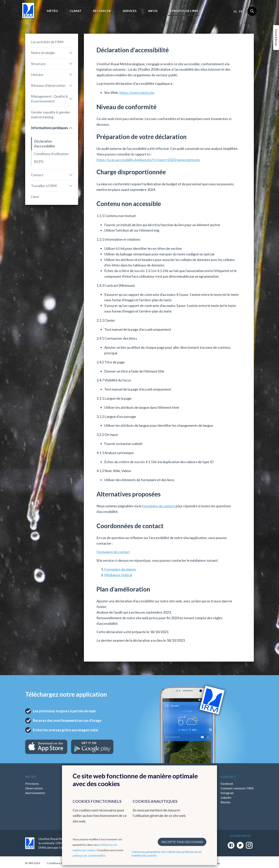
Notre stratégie (43, 53)
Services (130, 11)
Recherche (102, 11)
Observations (34, 788)
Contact (37, 175)
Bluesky (226, 802)
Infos (153, 11)
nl (235, 11)
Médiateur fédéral (118, 575)
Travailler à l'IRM (44, 186)
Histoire (37, 75)
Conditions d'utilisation (51, 154)
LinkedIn (226, 798)
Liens (35, 197)
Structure (38, 64)
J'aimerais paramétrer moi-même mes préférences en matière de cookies (167, 853)
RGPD (39, 161)
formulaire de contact (159, 506)
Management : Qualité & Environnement (50, 99)
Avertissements (35, 793)
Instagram (227, 793)
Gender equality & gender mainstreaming (51, 115)
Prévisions (32, 784)
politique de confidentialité (89, 856)
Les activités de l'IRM (47, 42)
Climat (76, 11)
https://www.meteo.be (137, 93)
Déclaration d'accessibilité (44, 144)
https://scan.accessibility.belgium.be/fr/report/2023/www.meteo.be (148, 160)
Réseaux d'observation (48, 85)
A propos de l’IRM (183, 11)
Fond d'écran (276, 38)
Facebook (227, 784)
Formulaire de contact (113, 552)
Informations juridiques (50, 128)
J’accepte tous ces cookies (182, 842)
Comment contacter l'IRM (237, 788)
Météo (53, 11)
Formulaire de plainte (120, 569)
